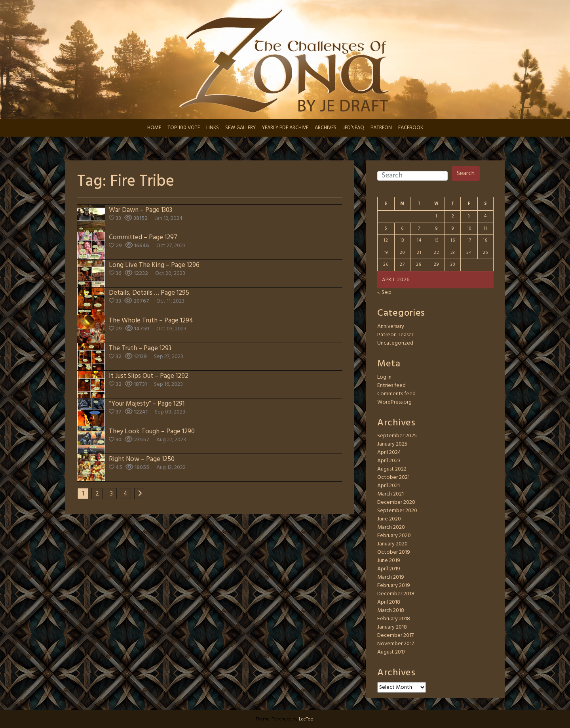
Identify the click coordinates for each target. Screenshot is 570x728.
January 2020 (392, 544)
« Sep (385, 293)
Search (466, 173)
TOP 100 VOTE (184, 128)
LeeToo (306, 719)
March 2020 (391, 527)
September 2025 (397, 436)
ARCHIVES (326, 128)
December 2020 (396, 502)
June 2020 (389, 519)
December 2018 (396, 594)
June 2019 (389, 561)
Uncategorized (395, 343)
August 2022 (392, 469)
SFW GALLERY (240, 128)
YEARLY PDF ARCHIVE (285, 128)
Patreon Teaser (395, 335)
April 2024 (389, 453)
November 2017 (396, 644)
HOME (154, 128)
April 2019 (389, 569)
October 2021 (393, 477)
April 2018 (389, 602)
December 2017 (395, 636)
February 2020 (394, 536)
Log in (384, 377)
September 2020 (397, 511)
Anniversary (391, 327)
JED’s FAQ (353, 128)
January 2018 (392, 627)
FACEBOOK (411, 128)
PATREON (381, 128)
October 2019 (394, 552)
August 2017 (391, 652)
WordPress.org (394, 402)
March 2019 (391, 577)
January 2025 (392, 444)
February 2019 (394, 586)
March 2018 (391, 611)
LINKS (213, 128)
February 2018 (394, 619)
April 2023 (389, 461)
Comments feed (396, 394)
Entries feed (391, 386)
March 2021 (390, 494)
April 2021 (389, 486)
